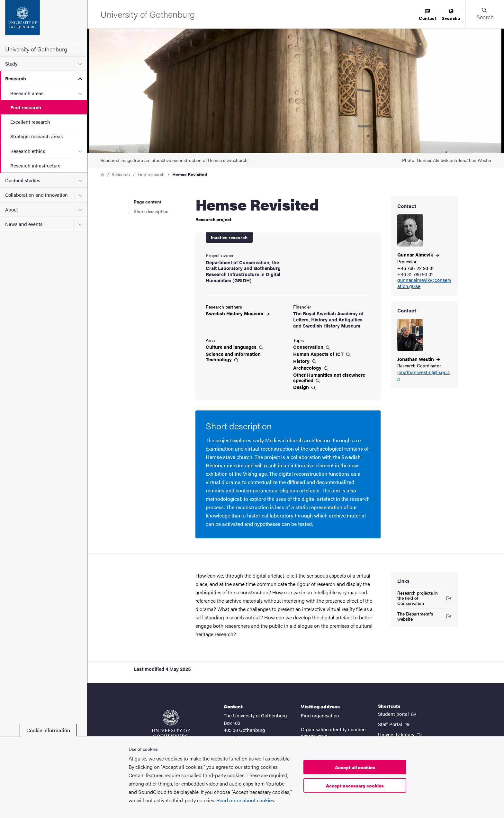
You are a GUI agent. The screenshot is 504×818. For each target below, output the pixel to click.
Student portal (398, 714)
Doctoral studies (23, 180)
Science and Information (233, 357)
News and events (24, 224)
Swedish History (238, 313)
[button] (485, 14)
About (12, 209)
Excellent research (30, 122)
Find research (26, 107)
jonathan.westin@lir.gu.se (423, 375)
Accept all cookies (355, 767)
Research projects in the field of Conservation (424, 598)
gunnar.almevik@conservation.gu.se (424, 283)
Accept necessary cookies (355, 786)
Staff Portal (394, 724)
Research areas (27, 93)
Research (16, 78)
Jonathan (419, 359)
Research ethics (28, 151)
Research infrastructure (35, 165)
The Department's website (424, 616)
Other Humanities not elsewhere (329, 378)
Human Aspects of (322, 354)
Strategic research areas (36, 136)
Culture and (234, 347)
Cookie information (48, 730)
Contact (428, 15)
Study (11, 63)
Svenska (451, 15)
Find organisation (320, 715)
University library (401, 734)
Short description (151, 211)
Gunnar (418, 254)
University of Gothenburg (36, 49)
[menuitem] (428, 15)
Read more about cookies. (246, 800)
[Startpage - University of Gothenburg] (44, 21)
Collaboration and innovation (36, 195)
